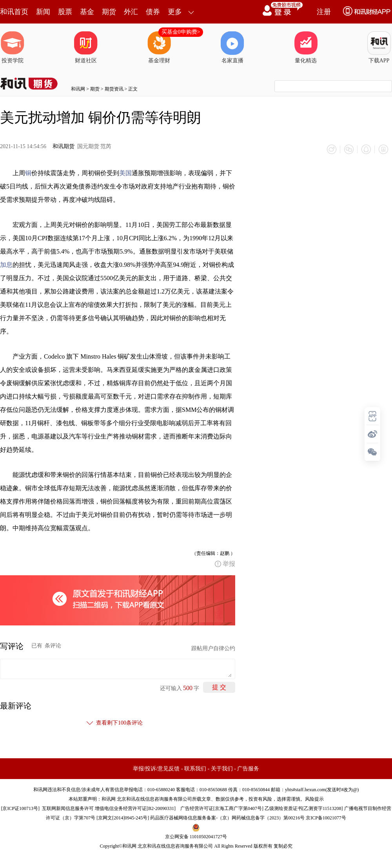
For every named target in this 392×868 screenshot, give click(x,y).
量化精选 (306, 47)
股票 (65, 12)
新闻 (43, 12)
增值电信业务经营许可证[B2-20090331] (135, 808)
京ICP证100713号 (20, 808)
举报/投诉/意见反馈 (156, 769)
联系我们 (195, 769)
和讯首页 (14, 12)
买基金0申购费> (181, 32)
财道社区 (86, 47)
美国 (125, 173)
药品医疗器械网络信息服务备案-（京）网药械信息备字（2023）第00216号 (227, 818)
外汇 (131, 12)
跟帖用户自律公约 (213, 648)
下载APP (379, 47)
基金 (87, 12)
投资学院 (13, 47)
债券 (153, 12)
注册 (324, 12)
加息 (6, 265)
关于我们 (222, 769)
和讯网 (78, 89)
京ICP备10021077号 (326, 818)
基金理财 (159, 47)
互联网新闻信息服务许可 (68, 808)
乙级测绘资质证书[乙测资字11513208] (304, 808)
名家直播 (232, 47)
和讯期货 (64, 146)
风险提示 (314, 799)
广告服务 (248, 769)
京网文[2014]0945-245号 (123, 818)
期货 (109, 12)
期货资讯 (114, 89)
